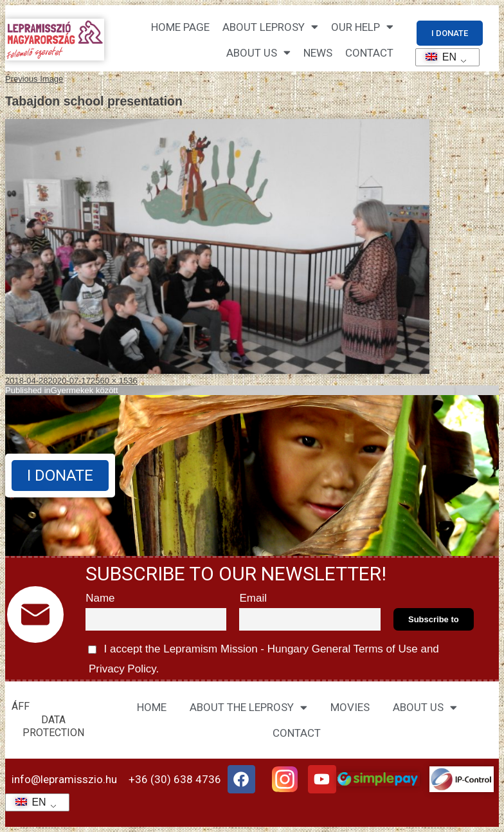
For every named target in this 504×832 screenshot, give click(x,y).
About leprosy (270, 27)
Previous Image (34, 79)
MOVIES (350, 707)
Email (253, 598)
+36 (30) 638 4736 (175, 779)
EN (437, 57)
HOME (152, 707)
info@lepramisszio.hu (64, 779)
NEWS (318, 53)
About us (258, 52)
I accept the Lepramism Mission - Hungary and (262, 657)
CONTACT (369, 53)
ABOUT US (425, 707)
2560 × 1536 (114, 381)
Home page (180, 27)
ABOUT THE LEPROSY (248, 707)
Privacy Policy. (122, 669)
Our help (362, 27)
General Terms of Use (364, 649)
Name (100, 598)
